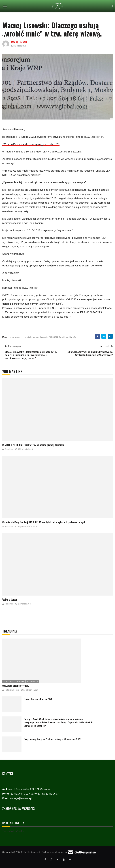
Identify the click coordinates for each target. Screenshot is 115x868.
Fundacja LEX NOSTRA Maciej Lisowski (56, 337)
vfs (74, 337)
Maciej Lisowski (19, 42)
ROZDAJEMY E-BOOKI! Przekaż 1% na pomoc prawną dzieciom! (33, 445)
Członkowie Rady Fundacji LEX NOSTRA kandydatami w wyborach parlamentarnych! (44, 522)
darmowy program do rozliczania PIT (51, 317)
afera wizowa (15, 337)
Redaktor (9, 449)
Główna (21, 682)
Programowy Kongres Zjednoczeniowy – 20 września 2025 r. (53, 739)
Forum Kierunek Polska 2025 (38, 699)
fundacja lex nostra (30, 337)
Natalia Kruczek (12, 690)
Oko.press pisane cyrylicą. (16, 686)
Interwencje (33, 682)
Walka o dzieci (10, 600)
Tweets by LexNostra (13, 831)
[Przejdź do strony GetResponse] (82, 852)
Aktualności (9, 682)
